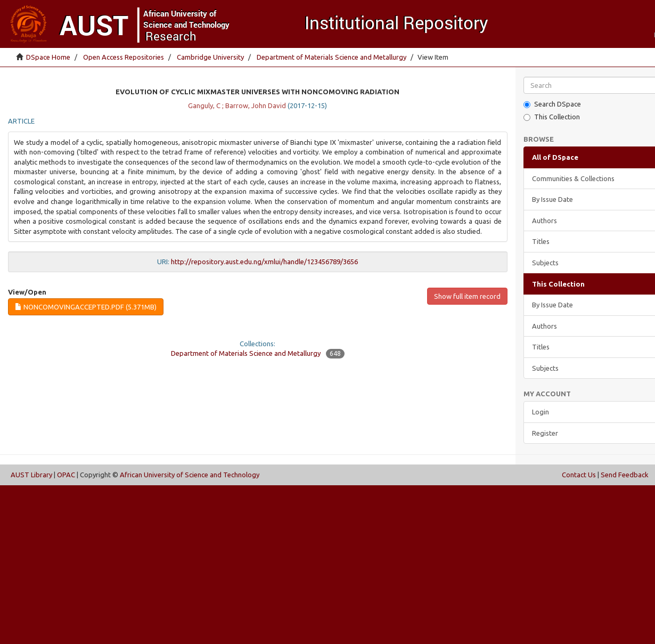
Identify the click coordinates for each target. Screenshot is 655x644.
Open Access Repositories (124, 57)
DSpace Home (48, 57)
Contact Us (579, 475)
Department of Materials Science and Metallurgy (331, 57)
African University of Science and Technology (190, 475)
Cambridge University (210, 57)
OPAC (66, 475)
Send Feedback (625, 475)
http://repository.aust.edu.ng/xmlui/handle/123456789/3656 (264, 262)
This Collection (552, 117)
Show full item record (467, 296)
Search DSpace (552, 104)
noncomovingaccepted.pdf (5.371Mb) (86, 307)
